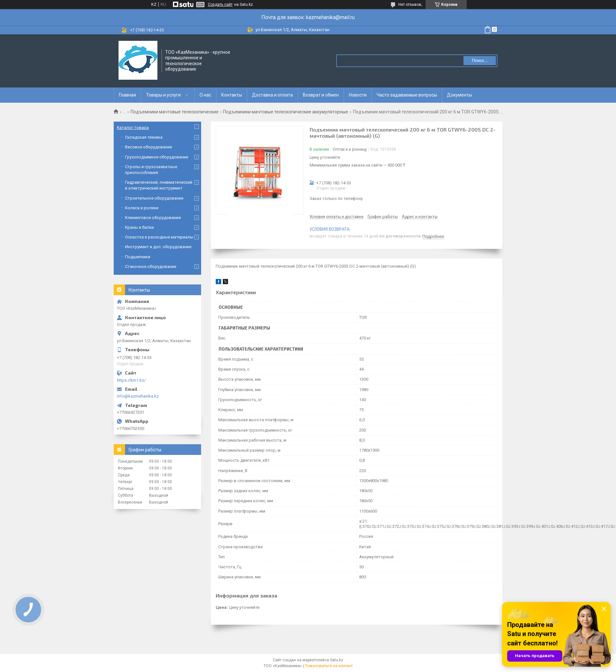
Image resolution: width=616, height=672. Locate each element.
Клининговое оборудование (153, 218)
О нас (205, 95)
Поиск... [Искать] (480, 60)
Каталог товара (133, 127)
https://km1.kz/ (131, 380)
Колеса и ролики (142, 208)
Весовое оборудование (148, 147)
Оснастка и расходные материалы (159, 237)
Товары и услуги (163, 95)
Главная (127, 95)
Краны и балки (139, 227)
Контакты (232, 95)
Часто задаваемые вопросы (407, 95)
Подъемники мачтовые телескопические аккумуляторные (286, 112)
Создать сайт (220, 5)
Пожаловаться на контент (329, 666)
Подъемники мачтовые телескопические (175, 112)
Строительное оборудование (154, 198)
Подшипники (138, 257)
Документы (459, 95)
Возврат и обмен (321, 95)
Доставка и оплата (272, 95)
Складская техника (144, 137)
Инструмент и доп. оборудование (158, 247)
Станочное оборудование (151, 266)
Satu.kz (337, 660)
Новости (358, 95)
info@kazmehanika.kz (138, 396)
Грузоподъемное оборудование (157, 157)
